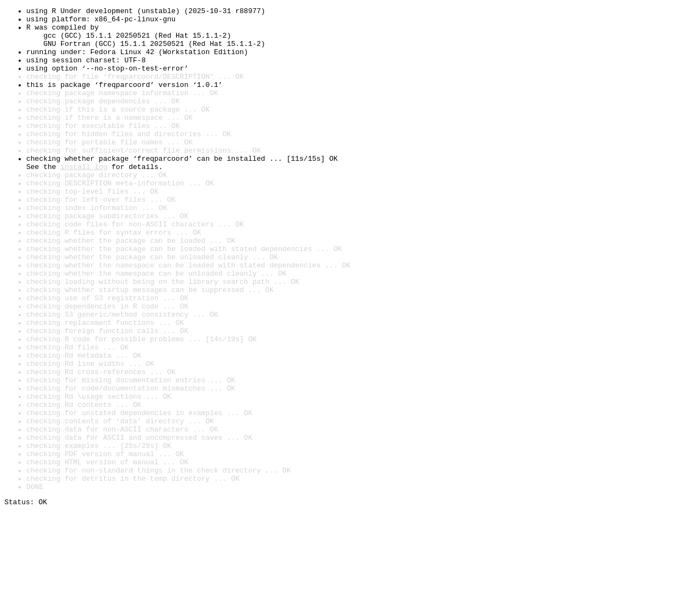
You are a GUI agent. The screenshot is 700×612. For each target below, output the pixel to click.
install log (84, 199)
